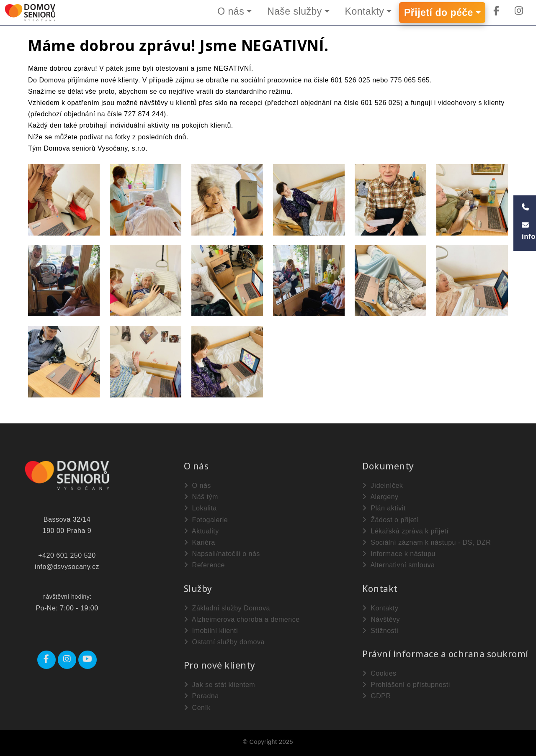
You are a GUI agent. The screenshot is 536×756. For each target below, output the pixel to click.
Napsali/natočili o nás (222, 554)
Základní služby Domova (227, 608)
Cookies (379, 673)
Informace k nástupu (399, 554)
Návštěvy (381, 619)
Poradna (201, 696)
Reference (204, 565)
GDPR (376, 696)
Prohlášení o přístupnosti (406, 685)
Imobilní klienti (211, 631)
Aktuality (201, 531)
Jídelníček (383, 486)
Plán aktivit (384, 508)
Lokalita (200, 508)
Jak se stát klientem (219, 685)
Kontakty (365, 11)
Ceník (197, 708)
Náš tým (201, 497)
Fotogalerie (206, 520)
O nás (231, 11)
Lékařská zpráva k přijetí (405, 531)
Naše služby (295, 11)
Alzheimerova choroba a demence (242, 619)
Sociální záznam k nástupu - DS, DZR (426, 542)
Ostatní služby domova (224, 642)
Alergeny (380, 497)
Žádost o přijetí (390, 520)
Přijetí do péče (439, 13)
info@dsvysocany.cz (67, 567)
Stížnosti (380, 631)
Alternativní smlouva (398, 565)
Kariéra (200, 542)
